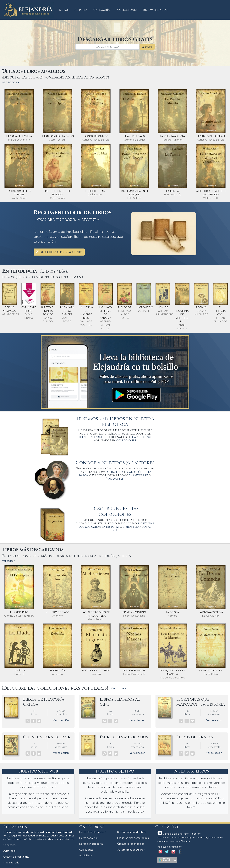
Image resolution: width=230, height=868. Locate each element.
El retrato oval (220, 311)
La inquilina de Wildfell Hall (182, 314)
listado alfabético (93, 437)
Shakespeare (139, 475)
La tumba (172, 191)
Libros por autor (89, 838)
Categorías (102, 10)
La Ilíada (19, 671)
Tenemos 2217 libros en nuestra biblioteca (115, 422)
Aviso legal (10, 851)
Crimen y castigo (134, 612)
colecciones (126, 440)
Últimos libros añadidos (131, 844)
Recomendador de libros (132, 832)
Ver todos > (9, 561)
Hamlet (163, 307)
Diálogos (125, 307)
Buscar (147, 47)
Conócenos (10, 845)
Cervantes (115, 472)
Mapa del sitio (11, 863)
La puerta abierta (172, 136)
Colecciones (127, 10)
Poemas (201, 307)
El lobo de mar (96, 191)
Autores (81, 10)
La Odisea (172, 612)
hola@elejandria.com (170, 847)
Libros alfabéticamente (93, 832)
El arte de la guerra (96, 671)
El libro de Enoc (57, 612)
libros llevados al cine (132, 528)
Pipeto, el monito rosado (48, 311)
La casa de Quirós (96, 136)
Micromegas (145, 307)
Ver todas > (118, 688)
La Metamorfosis (211, 671)
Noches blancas (134, 671)
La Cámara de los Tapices (67, 311)
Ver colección (61, 720)
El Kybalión (58, 671)
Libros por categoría (91, 844)
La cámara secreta (19, 136)
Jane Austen (115, 479)
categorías (141, 437)
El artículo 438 (134, 136)
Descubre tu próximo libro (59, 252)
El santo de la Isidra (211, 136)
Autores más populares (131, 850)
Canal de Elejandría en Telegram (179, 833)
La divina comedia (211, 612)
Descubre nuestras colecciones (115, 511)
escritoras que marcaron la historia (117, 525)
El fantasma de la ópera (58, 136)
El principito (19, 612)
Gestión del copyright (16, 857)
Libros (65, 10)
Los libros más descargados (133, 838)
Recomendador (155, 10)
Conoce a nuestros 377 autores (115, 463)
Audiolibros (86, 856)
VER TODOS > (10, 83)
